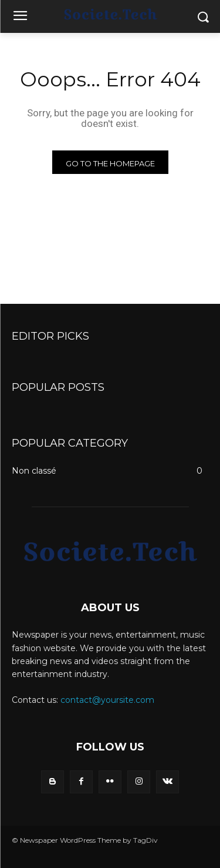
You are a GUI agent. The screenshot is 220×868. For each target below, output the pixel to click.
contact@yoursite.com (107, 700)
